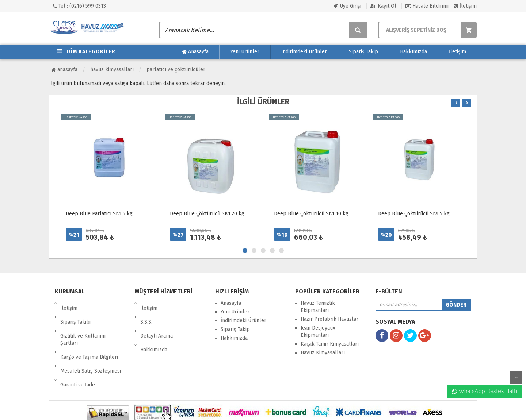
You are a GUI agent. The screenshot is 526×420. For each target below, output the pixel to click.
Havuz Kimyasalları (112, 70)
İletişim (465, 6)
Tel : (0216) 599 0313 (79, 6)
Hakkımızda (413, 52)
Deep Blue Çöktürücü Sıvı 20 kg (207, 214)
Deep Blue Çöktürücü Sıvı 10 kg (311, 214)
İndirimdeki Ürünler (304, 52)
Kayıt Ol (383, 6)
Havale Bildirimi (427, 6)
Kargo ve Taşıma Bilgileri (89, 337)
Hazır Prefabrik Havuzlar (329, 319)
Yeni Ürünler (245, 52)
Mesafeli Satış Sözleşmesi (91, 345)
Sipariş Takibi (75, 312)
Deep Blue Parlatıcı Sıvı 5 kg (99, 214)
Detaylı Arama (157, 321)
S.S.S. (146, 312)
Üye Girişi (348, 6)
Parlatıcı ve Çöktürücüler (176, 70)
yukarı (516, 377)
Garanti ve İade (78, 354)
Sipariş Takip (363, 52)
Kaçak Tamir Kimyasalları (330, 344)
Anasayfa (195, 52)
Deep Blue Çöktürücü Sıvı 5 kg (414, 214)
